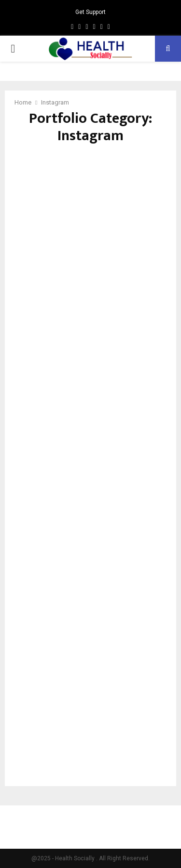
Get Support (90, 12)
